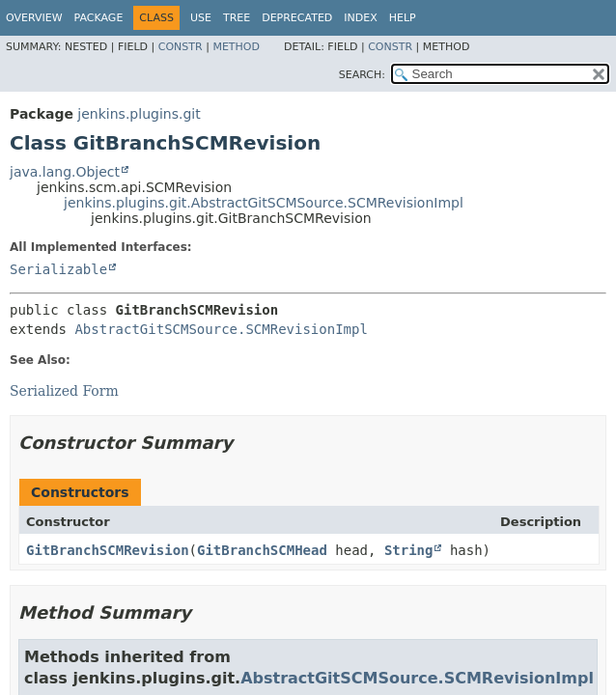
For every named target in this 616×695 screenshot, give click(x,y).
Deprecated (297, 18)
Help (403, 18)
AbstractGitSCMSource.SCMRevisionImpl (221, 329)
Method (236, 47)
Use (201, 18)
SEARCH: (362, 75)
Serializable (58, 269)
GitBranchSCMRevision (108, 550)
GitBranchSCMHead (262, 550)
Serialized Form (64, 391)
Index (360, 18)
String (409, 550)
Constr (181, 47)
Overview (34, 18)
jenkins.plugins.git (139, 114)
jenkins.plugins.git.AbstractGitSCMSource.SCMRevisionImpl (264, 203)
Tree (237, 18)
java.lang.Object (65, 172)
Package (99, 18)
